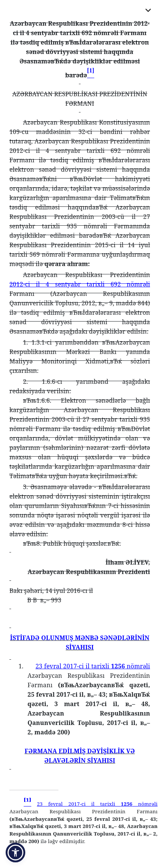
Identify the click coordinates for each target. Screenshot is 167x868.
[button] (15, 853)
